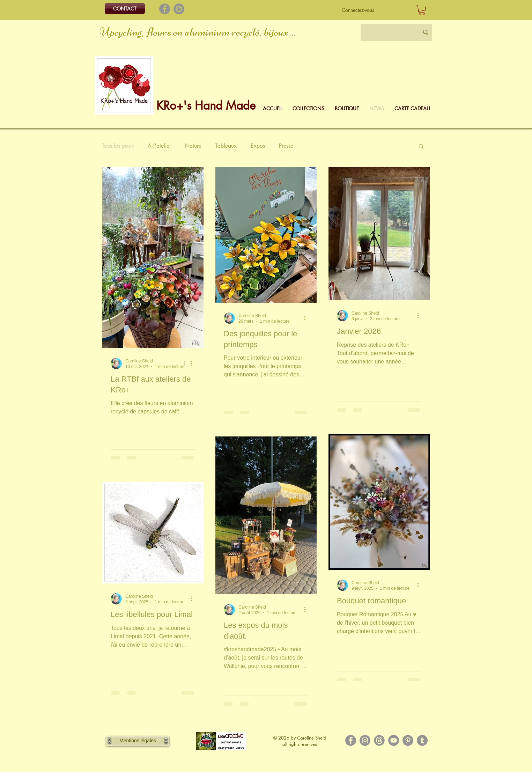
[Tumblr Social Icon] (422, 740)
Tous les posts (118, 146)
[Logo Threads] (379, 740)
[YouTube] (394, 740)
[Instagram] (179, 9)
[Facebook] (165, 9)
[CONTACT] (125, 9)
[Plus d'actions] (194, 363)
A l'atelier (159, 146)
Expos (258, 146)
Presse (286, 146)
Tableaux (226, 146)
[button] (422, 10)
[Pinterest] (408, 740)
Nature (193, 146)
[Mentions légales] (138, 741)
